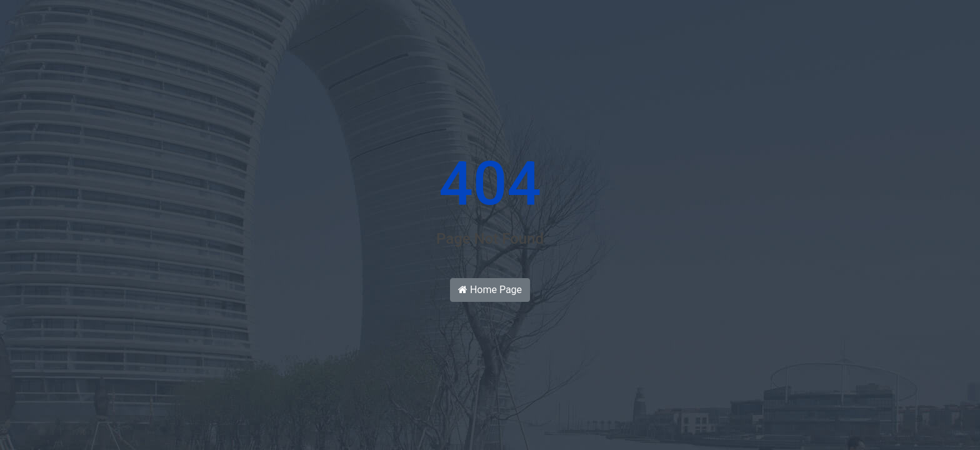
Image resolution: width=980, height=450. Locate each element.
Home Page (490, 290)
